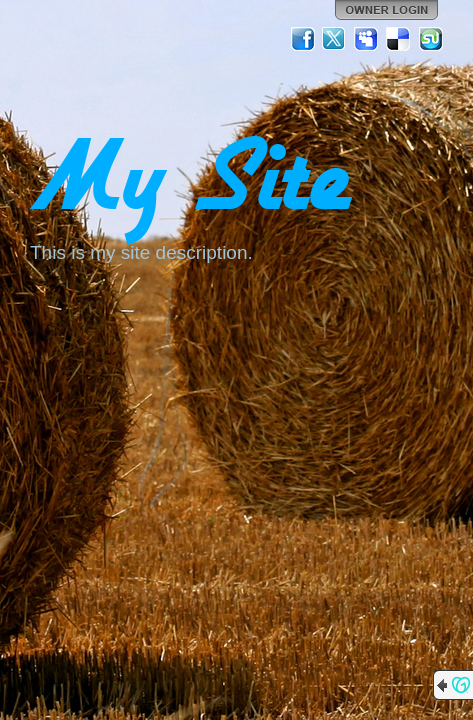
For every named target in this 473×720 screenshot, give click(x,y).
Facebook (303, 39)
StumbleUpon (431, 39)
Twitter (335, 39)
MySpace (367, 39)
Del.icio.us (399, 39)
